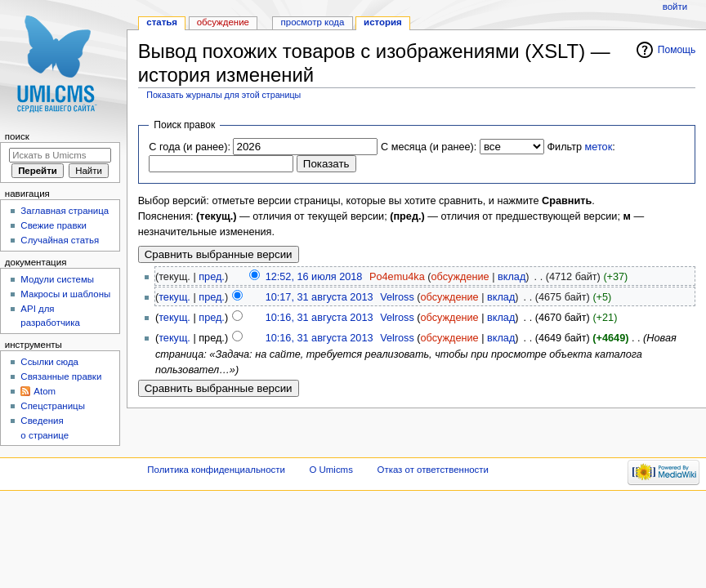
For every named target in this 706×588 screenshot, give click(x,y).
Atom (45, 391)
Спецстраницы (53, 406)
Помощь (677, 50)
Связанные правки (61, 376)
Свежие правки (54, 225)
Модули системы (57, 279)
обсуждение (460, 277)
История (383, 22)
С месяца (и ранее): (429, 147)
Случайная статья (60, 240)
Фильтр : (581, 147)
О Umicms (331, 470)
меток (599, 147)
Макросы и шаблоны (65, 294)
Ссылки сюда (49, 362)
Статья (162, 22)
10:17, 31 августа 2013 (319, 297)
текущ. (174, 297)
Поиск (17, 136)
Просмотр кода (313, 22)
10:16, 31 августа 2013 (319, 318)
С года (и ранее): (190, 147)
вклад (512, 277)
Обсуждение (223, 22)
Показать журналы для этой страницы (223, 95)
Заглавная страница (65, 211)
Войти (675, 7)
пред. (212, 277)
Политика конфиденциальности (216, 470)
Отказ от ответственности (433, 470)
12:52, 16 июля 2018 (314, 277)
